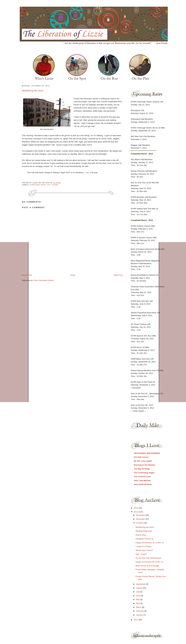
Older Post (118, 275)
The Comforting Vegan (144, 473)
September (141, 584)
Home (73, 275)
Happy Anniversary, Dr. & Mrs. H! (150, 543)
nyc (49, 185)
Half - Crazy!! (141, 554)
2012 (136, 512)
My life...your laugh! (143, 461)
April (138, 603)
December (141, 515)
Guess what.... (142, 535)
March (139, 607)
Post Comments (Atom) (44, 280)
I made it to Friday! (143, 546)
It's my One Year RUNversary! (148, 558)
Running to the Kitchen (144, 465)
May (138, 599)
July (138, 592)
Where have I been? (144, 550)
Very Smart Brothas (143, 484)
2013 (136, 508)
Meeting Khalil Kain (144, 531)
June (138, 596)
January (140, 615)
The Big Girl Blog (142, 469)
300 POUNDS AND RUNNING (147, 453)
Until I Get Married (142, 481)
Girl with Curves (141, 457)
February (140, 611)
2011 (136, 620)
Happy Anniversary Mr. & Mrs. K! (149, 562)
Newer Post (27, 275)
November (141, 519)
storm (55, 185)
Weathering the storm (33, 91)
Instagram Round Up (144, 539)
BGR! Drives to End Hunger (147, 566)
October (140, 523)
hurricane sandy (38, 185)
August (139, 588)
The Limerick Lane (142, 477)
